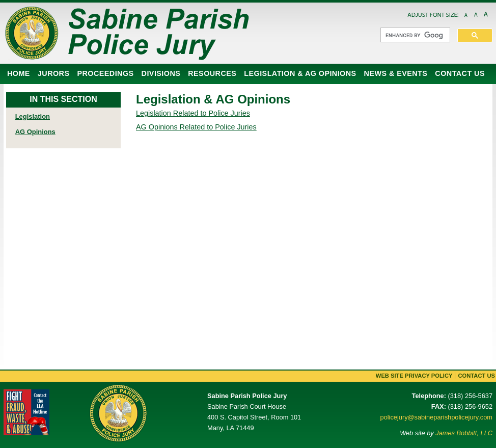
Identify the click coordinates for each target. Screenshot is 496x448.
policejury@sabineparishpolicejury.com (436, 417)
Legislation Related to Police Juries (193, 113)
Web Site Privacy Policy (414, 376)
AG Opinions (35, 132)
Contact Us (476, 376)
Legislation (33, 116)
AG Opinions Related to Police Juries (196, 127)
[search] (414, 35)
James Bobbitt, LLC (464, 433)
